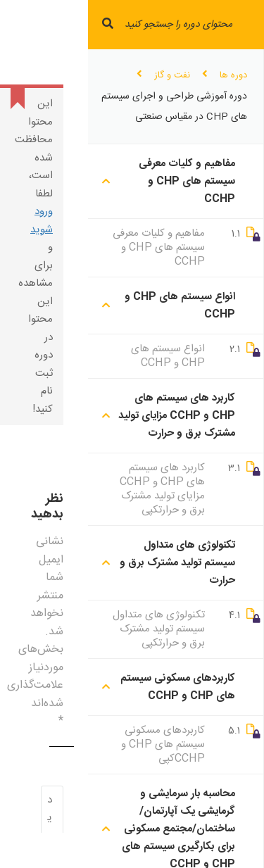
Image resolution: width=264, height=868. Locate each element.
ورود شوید (42, 221)
